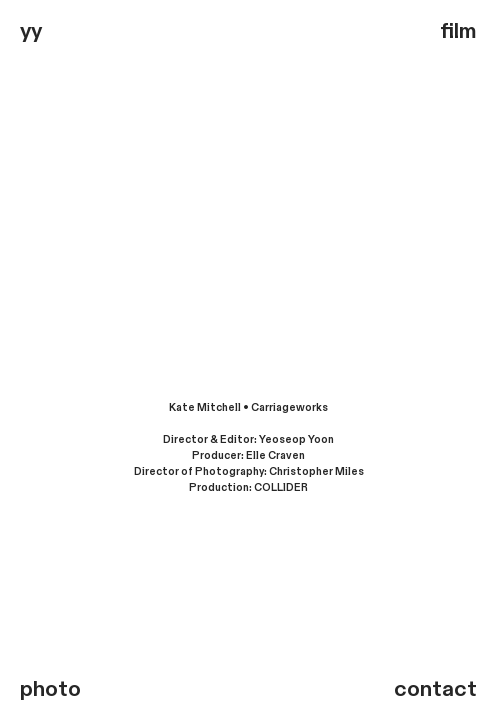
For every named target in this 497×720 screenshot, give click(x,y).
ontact (442, 689)
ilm (465, 31)
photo (50, 689)
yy (31, 31)
